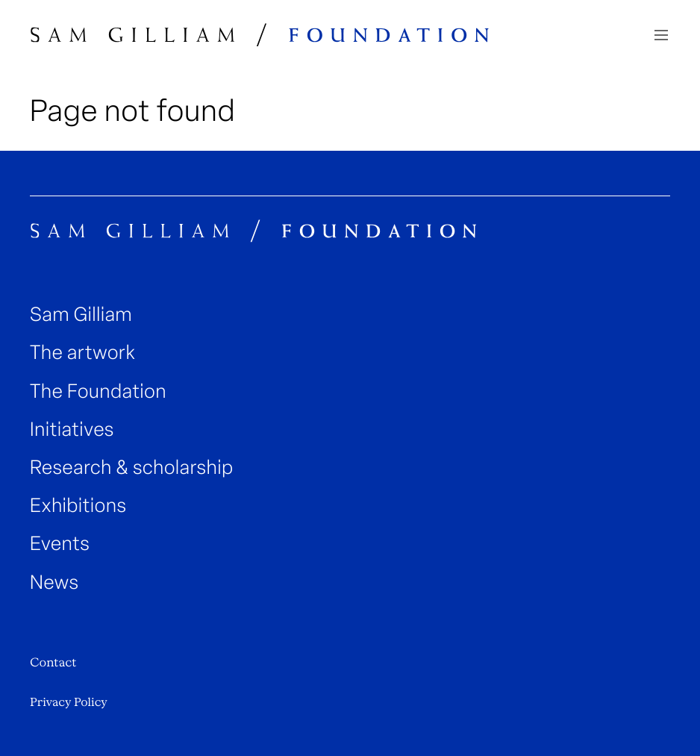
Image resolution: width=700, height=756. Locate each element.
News (54, 582)
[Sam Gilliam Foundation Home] (260, 35)
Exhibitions (78, 506)
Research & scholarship (132, 468)
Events (60, 544)
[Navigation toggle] (661, 35)
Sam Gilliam (81, 315)
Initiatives (72, 429)
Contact (53, 662)
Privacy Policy (69, 702)
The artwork (82, 353)
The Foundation (98, 391)
